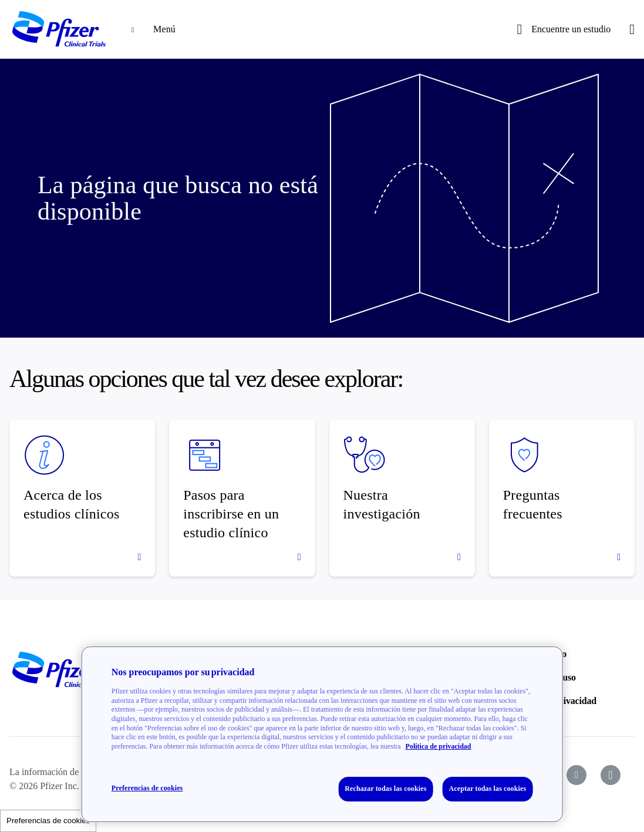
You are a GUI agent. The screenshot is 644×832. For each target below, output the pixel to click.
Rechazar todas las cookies (385, 789)
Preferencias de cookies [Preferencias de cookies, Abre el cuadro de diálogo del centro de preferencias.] (147, 788)
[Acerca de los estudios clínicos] (82, 498)
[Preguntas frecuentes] (562, 498)
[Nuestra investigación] (402, 498)
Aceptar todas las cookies (487, 789)
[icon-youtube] (576, 775)
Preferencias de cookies (48, 821)
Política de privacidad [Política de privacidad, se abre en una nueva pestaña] (439, 746)
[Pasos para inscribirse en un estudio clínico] (242, 498)
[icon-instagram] (611, 775)
